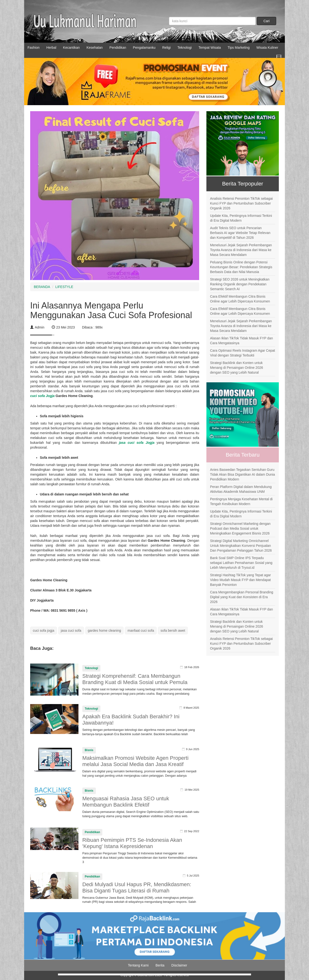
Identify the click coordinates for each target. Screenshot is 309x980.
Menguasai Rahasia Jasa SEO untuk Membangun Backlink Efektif (126, 802)
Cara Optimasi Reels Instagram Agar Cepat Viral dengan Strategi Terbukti (242, 353)
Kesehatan (95, 48)
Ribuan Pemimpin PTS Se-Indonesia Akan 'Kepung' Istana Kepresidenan (132, 843)
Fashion (34, 48)
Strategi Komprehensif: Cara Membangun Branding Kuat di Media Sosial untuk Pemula (135, 679)
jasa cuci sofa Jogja (137, 443)
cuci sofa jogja (44, 630)
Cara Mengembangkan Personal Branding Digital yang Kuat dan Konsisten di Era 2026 (242, 597)
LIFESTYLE (64, 287)
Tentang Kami (138, 965)
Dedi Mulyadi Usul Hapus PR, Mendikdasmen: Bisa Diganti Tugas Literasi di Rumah (137, 887)
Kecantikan (71, 48)
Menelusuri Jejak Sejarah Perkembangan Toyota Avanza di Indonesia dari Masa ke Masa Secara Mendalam (241, 250)
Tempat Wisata (210, 48)
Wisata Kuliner (267, 48)
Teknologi (185, 48)
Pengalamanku (144, 48)
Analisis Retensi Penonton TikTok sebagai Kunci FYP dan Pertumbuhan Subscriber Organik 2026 (241, 203)
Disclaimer (179, 965)
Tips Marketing (239, 48)
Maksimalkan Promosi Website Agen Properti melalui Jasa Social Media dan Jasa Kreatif (135, 761)
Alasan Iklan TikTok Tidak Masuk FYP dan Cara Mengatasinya (241, 341)
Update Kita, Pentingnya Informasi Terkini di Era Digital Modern (241, 218)
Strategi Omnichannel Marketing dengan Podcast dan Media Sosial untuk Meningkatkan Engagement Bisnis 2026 (240, 528)
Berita (160, 965)
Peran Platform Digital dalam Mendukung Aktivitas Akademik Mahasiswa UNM (241, 489)
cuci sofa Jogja (42, 396)
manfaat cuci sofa (141, 630)
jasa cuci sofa (71, 630)
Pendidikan (118, 48)
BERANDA (42, 287)
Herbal (51, 48)
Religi (166, 48)
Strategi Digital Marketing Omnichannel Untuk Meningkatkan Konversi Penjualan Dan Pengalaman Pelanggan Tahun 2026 (241, 546)
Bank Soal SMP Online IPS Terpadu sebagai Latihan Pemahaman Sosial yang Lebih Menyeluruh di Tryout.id (241, 563)
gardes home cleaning (105, 630)
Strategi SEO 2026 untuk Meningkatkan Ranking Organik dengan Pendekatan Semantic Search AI (240, 284)
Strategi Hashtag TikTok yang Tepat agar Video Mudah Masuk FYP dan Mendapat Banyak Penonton (240, 580)
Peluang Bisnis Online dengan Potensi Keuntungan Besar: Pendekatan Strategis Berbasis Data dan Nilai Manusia (241, 267)
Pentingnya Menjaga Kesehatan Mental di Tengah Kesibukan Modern (241, 501)
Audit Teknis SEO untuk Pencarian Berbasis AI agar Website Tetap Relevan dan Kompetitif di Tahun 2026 (240, 233)
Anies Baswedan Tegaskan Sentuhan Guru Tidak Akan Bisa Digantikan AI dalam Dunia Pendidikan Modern (242, 474)
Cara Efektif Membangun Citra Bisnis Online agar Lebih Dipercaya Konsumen (240, 299)
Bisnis (89, 750)
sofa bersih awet (173, 630)
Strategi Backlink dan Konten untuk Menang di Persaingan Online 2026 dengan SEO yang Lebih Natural (237, 368)
